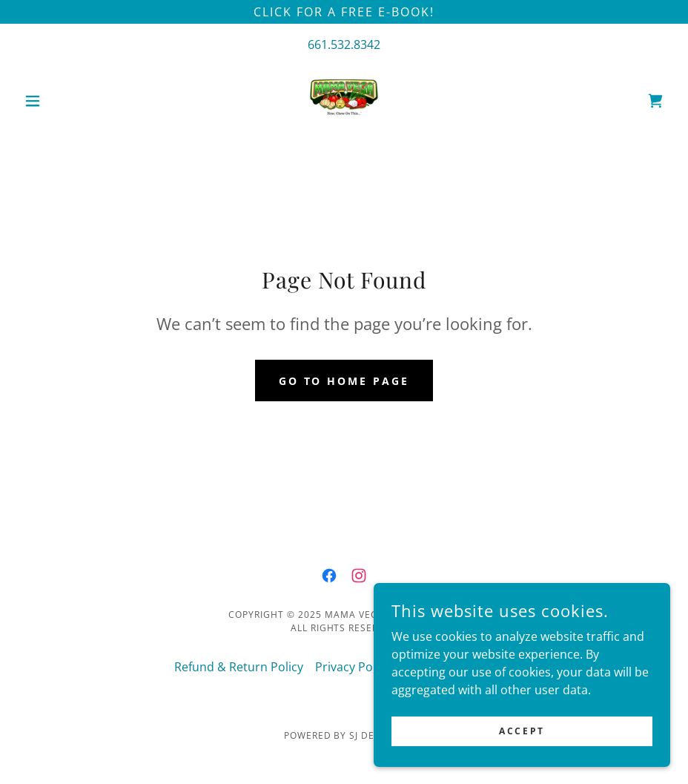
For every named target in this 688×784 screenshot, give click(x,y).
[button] (67, 101)
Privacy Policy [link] (353, 667)
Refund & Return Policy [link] (239, 667)
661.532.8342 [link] (344, 45)
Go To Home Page (344, 381)
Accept (522, 751)
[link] (344, 101)
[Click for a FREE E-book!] (344, 12)
